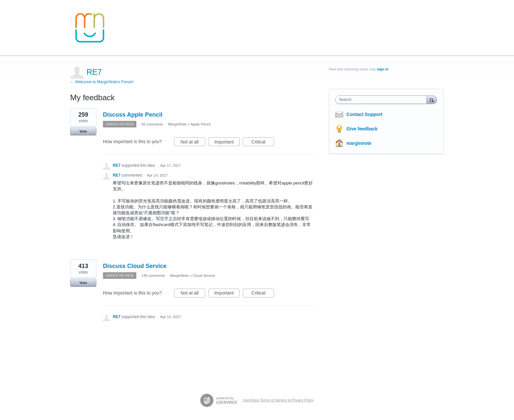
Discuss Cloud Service (135, 266)
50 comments (152, 124)
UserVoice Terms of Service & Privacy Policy (278, 400)
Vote (83, 131)
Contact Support (365, 114)
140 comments (153, 276)
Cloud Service (204, 276)
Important (227, 143)
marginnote (359, 143)
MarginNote (178, 124)
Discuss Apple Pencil (133, 115)
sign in (383, 69)
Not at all (193, 143)
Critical (263, 143)
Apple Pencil (200, 124)
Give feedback (362, 129)
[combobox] (383, 100)
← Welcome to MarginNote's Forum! (102, 82)
